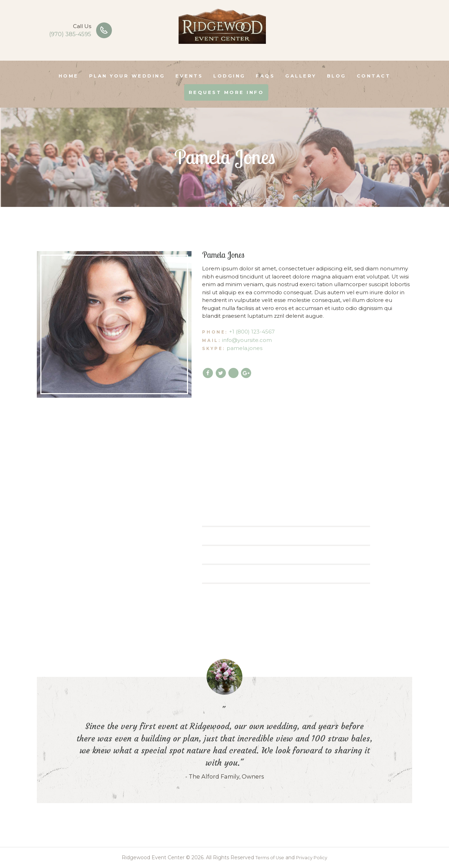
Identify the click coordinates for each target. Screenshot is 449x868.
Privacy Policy (313, 857)
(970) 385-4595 (70, 34)
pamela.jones (244, 348)
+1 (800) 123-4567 (252, 332)
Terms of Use (268, 857)
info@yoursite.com (247, 340)
